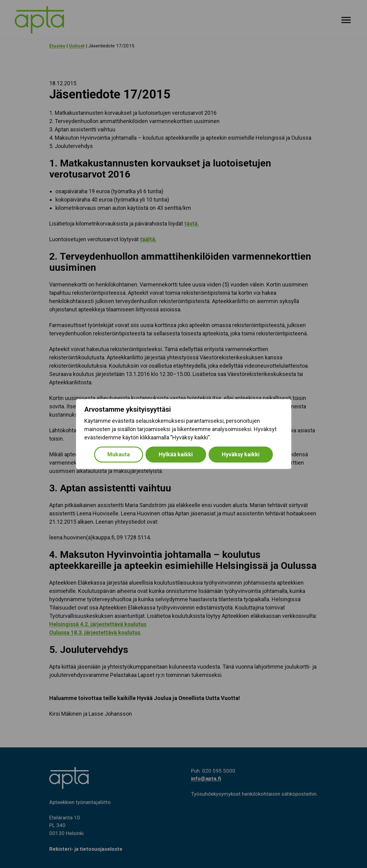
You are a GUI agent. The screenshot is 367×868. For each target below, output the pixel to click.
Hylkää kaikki (176, 454)
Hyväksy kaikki (241, 454)
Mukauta (119, 454)
